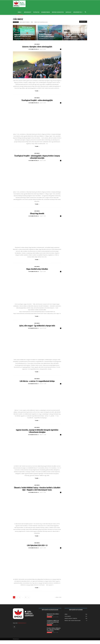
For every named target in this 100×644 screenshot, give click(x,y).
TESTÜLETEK (36, 12)
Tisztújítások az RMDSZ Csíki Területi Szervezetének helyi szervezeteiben (53, 626)
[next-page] (29, 601)
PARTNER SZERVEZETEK (58, 12)
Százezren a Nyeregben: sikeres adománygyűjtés (37, 47)
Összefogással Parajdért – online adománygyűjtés (37, 100)
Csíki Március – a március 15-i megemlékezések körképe (37, 380)
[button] (85, 12)
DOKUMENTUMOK (46, 12)
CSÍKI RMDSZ (16, 22)
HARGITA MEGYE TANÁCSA (24, 22)
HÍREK (20, 12)
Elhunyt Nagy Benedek (37, 214)
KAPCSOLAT (68, 12)
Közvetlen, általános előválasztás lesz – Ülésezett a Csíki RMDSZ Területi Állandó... (54, 633)
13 (26, 601)
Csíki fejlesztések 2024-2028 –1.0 (37, 549)
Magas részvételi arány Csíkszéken (37, 269)
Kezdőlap (15, 17)
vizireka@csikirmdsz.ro (19, 38)
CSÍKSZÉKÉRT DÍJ (78, 12)
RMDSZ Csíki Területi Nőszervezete (41, 22)
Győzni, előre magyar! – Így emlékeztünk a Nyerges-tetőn (37, 325)
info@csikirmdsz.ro (22, 627)
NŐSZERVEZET (28, 12)
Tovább (37, 91)
